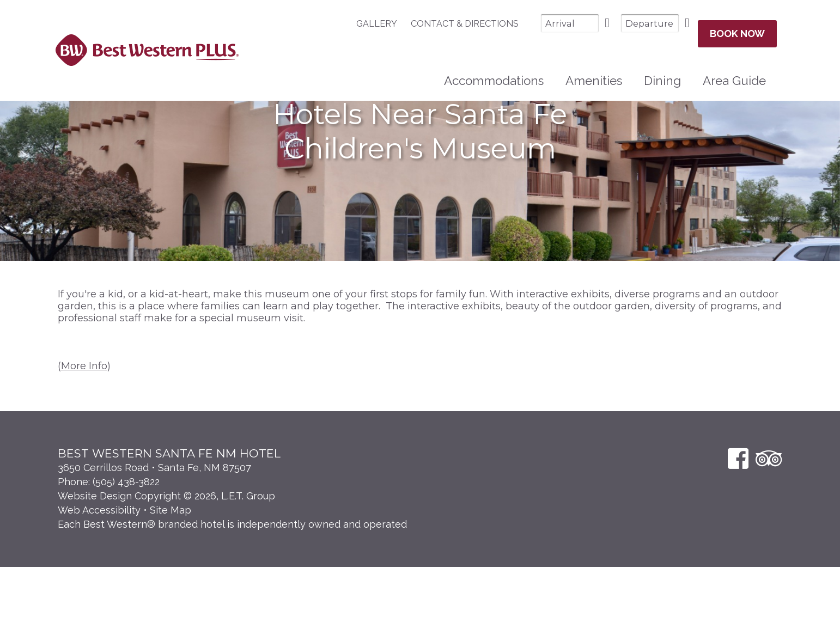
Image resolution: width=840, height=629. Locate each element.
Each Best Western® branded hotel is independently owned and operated (232, 586)
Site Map (171, 572)
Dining (662, 71)
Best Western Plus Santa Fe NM (147, 46)
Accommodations (494, 71)
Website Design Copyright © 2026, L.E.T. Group (166, 558)
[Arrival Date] (537, 23)
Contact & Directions (432, 24)
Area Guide (734, 71)
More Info (84, 428)
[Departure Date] (617, 23)
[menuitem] (349, 24)
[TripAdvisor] (769, 520)
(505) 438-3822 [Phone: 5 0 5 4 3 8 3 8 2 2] (126, 544)
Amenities (594, 71)
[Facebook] (738, 520)
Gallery (344, 24)
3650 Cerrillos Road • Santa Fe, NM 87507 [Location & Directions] (154, 530)
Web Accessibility (99, 572)
